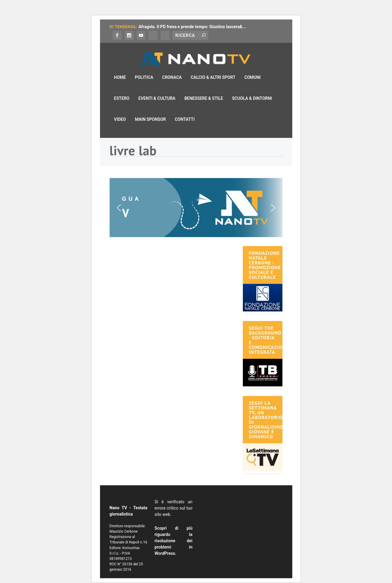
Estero (122, 90)
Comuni (252, 69)
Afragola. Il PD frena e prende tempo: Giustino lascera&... (192, 27)
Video (120, 111)
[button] (196, 199)
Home (120, 69)
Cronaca (172, 69)
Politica (144, 69)
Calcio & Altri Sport (213, 69)
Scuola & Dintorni (252, 90)
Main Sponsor (150, 111)
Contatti (185, 111)
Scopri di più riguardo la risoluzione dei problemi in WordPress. (173, 533)
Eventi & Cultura (157, 90)
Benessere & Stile (204, 90)
